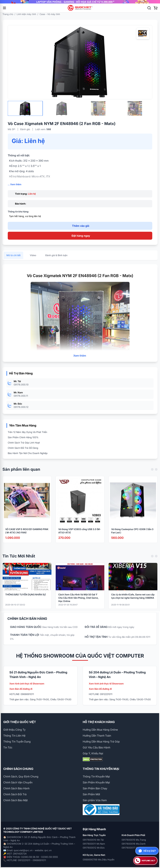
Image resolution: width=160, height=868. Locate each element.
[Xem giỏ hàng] (156, 8)
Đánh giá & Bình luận (56, 259)
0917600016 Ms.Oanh (134, 844)
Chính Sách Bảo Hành (16, 788)
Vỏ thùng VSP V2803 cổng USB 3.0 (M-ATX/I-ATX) (80, 534)
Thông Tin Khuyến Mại (96, 776)
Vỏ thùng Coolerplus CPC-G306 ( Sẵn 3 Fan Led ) (132, 534)
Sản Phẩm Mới (91, 794)
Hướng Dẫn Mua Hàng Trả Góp (101, 742)
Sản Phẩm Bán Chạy (95, 788)
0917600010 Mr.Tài (93, 840)
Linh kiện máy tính (26, 14)
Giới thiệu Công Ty (14, 730)
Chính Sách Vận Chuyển (18, 782)
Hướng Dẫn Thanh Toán (97, 736)
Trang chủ (8, 14)
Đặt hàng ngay (81, 236)
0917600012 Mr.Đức (94, 848)
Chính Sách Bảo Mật (15, 800)
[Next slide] (156, 473)
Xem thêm (80, 359)
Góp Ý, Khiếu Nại (93, 753)
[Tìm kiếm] (149, 8)
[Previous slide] (152, 473)
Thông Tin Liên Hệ (14, 736)
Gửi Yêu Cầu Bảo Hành (96, 747)
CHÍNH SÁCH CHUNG (18, 769)
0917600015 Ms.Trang (134, 840)
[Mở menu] (4, 8)
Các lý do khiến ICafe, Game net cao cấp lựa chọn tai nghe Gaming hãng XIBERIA (133, 600)
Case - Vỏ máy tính (50, 14)
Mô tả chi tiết (14, 259)
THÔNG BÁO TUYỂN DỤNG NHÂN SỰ (25, 598)
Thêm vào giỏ (81, 226)
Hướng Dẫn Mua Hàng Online (100, 730)
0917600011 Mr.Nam (94, 844)
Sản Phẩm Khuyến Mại (96, 782)
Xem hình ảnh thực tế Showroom (27, 684)
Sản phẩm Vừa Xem (95, 800)
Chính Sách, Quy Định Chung (21, 776)
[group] (80, 2)
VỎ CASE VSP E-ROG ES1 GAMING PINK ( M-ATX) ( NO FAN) (27, 534)
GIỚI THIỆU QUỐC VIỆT (20, 722)
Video (33, 259)
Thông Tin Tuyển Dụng (17, 742)
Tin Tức (8, 747)
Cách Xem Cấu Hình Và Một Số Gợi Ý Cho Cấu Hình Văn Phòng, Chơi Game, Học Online (78, 602)
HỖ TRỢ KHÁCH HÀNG (99, 722)
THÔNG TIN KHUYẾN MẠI (101, 769)
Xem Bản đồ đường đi (21, 689)
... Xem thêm (15, 184)
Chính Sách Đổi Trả (15, 794)
